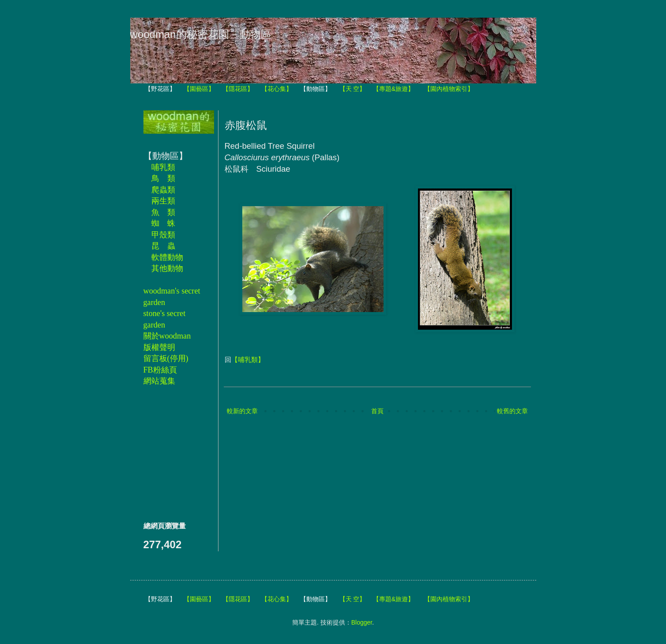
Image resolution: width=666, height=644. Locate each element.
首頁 (377, 411)
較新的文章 (242, 411)
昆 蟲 (163, 246)
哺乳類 (163, 167)
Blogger (362, 622)
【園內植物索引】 (449, 89)
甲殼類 (163, 235)
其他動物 (167, 268)
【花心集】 (277, 89)
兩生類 (163, 201)
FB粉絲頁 (160, 370)
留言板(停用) (166, 358)
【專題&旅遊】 (393, 89)
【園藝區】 (199, 89)
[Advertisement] (170, 453)
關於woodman (167, 336)
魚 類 (163, 212)
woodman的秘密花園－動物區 (201, 34)
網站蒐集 (159, 381)
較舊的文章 (512, 411)
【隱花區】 (238, 89)
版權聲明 (159, 347)
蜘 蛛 (163, 223)
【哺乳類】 (248, 360)
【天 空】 (353, 89)
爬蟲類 (163, 190)
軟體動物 (167, 257)
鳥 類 (163, 178)
